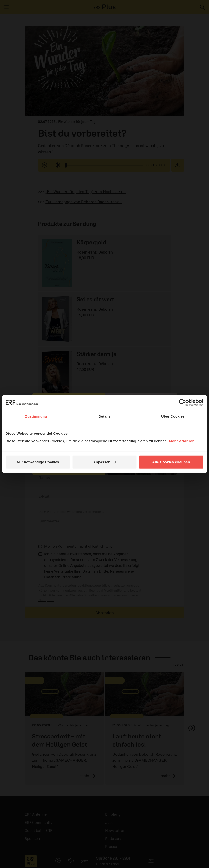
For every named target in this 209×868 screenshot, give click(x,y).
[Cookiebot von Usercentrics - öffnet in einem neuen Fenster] (182, 403)
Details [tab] (105, 416)
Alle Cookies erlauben (171, 462)
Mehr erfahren (182, 441)
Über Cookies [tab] (173, 416)
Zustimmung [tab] (36, 416)
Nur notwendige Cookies (38, 462)
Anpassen (105, 462)
